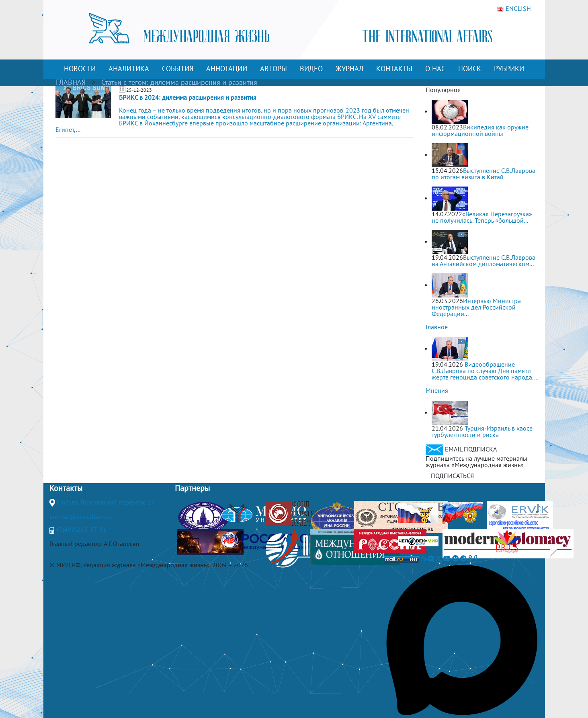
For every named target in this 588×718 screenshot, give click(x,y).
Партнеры (192, 488)
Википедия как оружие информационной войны (480, 130)
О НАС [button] (435, 69)
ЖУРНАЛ (349, 69)
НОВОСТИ (80, 69)
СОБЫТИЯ (178, 69)
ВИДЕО (311, 69)
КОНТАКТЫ (394, 69)
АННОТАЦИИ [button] (227, 69)
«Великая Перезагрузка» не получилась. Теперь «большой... (482, 217)
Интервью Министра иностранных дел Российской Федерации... (476, 307)
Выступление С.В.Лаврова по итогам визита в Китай (484, 174)
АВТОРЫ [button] (274, 69)
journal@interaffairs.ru (81, 517)
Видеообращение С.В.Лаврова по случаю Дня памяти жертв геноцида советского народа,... (485, 371)
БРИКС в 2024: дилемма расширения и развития (188, 97)
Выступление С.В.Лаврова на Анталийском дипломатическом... (484, 261)
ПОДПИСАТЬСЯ (452, 476)
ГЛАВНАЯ (71, 82)
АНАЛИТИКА (129, 69)
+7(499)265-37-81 (81, 529)
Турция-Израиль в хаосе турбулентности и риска (482, 431)
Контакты (66, 488)
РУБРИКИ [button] (509, 69)
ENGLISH (514, 9)
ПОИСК (470, 69)
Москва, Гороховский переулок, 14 (106, 502)
